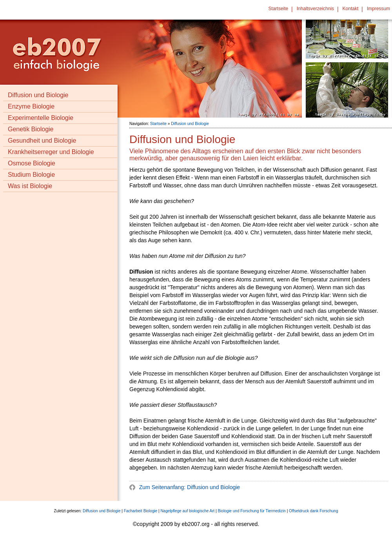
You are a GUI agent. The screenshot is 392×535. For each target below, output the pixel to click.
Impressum (378, 9)
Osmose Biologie (32, 163)
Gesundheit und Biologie (42, 141)
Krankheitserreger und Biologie (51, 152)
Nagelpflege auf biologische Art (187, 511)
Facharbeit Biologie (141, 511)
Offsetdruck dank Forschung (313, 511)
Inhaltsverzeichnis (315, 9)
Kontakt (351, 9)
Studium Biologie (31, 175)
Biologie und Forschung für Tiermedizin (251, 511)
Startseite (279, 9)
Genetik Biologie (31, 129)
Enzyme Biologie (31, 106)
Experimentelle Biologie (41, 118)
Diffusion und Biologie (38, 95)
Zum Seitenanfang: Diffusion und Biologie (189, 487)
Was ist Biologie (30, 186)
